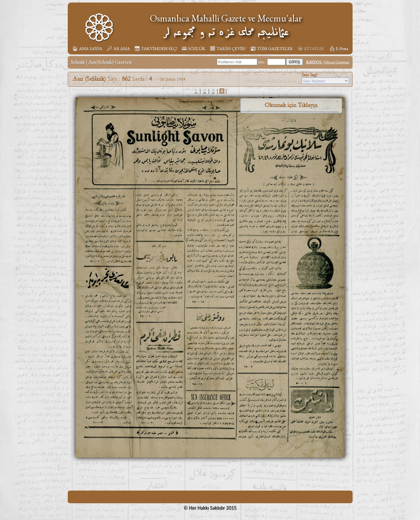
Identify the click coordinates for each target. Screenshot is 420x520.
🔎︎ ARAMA (118, 48)
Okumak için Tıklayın (291, 105)
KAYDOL (314, 62)
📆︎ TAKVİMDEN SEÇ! (156, 48)
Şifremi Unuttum (337, 62)
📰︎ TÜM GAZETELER (272, 48)
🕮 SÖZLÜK (194, 48)
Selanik (78, 62)
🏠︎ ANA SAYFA (87, 48)
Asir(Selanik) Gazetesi (110, 62)
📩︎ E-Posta (339, 48)
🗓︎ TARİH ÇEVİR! (228, 48)
